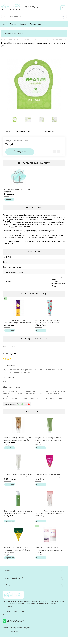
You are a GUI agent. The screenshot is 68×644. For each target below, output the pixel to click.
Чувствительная (54, 285)
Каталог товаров (34, 33)
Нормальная (52, 278)
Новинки (23, 24)
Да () (20, 405)
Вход (25, 7)
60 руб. (50, 481)
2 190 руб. (50, 555)
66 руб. (18, 327)
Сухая (49, 287)
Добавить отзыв (40, 339)
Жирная (50, 280)
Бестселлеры (35, 24)
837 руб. (50, 445)
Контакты (7, 616)
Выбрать (9, 200)
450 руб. (18, 445)
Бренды (13, 24)
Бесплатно (18, 196)
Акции (4, 24)
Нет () (27, 405)
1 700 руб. (18, 518)
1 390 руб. (50, 518)
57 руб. (18, 555)
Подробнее (10, 331)
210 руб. (50, 327)
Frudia (49, 263)
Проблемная (52, 282)
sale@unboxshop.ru (20, 629)
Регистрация (34, 7)
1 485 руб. (18, 481)
